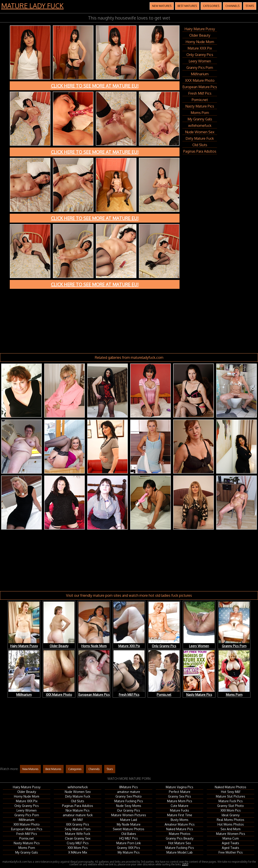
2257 (185, 864)
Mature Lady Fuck (32, 6)
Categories (211, 6)
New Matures (162, 6)
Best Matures (187, 6)
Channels (232, 6)
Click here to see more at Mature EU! (95, 86)
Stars (250, 6)
